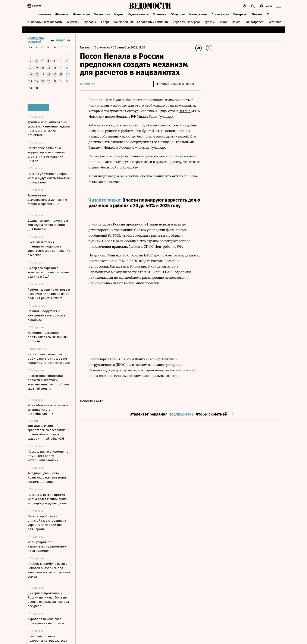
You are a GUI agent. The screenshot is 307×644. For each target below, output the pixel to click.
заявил (185, 111)
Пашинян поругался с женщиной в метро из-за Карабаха (47, 315)
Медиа (119, 14)
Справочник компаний (153, 22)
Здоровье (90, 22)
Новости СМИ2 (91, 401)
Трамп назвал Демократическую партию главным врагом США (47, 200)
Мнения (257, 14)
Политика (160, 14)
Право (223, 22)
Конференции (123, 22)
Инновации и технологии (45, 22)
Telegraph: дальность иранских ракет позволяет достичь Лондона (48, 477)
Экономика (43, 14)
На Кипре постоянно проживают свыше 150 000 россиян (48, 337)
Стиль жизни (220, 14)
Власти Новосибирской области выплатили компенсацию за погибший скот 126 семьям (48, 382)
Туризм (210, 22)
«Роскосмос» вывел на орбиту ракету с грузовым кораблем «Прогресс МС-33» (49, 359)
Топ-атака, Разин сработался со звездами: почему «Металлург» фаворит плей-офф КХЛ (46, 432)
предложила (136, 224)
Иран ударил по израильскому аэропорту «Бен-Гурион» (47, 546)
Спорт (105, 22)
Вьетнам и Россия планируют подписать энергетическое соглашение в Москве (49, 249)
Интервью (240, 14)
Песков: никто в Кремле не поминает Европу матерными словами (48, 456)
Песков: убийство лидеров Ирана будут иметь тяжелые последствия (49, 178)
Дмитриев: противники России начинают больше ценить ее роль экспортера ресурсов (48, 600)
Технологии (102, 14)
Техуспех (73, 22)
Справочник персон (187, 22)
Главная (86, 48)
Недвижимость (138, 14)
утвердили (175, 364)
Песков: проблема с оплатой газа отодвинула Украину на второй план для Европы (47, 523)
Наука (236, 22)
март (60, 40)
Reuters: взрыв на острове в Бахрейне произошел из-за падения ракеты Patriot (49, 294)
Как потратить (254, 22)
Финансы (62, 14)
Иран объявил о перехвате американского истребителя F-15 (48, 410)
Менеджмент (198, 14)
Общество (178, 14)
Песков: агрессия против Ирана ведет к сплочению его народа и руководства (47, 499)
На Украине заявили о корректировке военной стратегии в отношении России (46, 154)
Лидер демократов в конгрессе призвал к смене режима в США (48, 272)
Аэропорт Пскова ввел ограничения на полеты (46, 621)
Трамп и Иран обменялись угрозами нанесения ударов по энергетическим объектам (49, 129)
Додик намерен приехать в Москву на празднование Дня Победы (48, 225)
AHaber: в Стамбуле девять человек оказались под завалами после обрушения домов (49, 570)
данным (101, 255)
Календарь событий (36, 40)
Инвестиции (81, 14)
